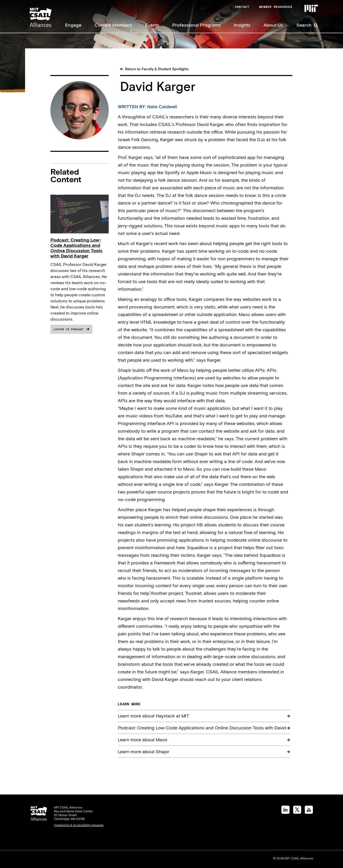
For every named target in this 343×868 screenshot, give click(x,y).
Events (152, 25)
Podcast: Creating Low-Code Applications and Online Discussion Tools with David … (204, 728)
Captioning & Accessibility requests (79, 825)
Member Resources (276, 7)
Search (304, 25)
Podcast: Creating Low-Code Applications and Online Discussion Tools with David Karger (76, 248)
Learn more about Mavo (142, 740)
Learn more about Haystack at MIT (153, 716)
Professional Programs (196, 25)
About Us (273, 25)
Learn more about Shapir (144, 752)
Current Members (113, 25)
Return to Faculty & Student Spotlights (157, 69)
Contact (242, 7)
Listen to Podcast (69, 329)
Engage (73, 25)
